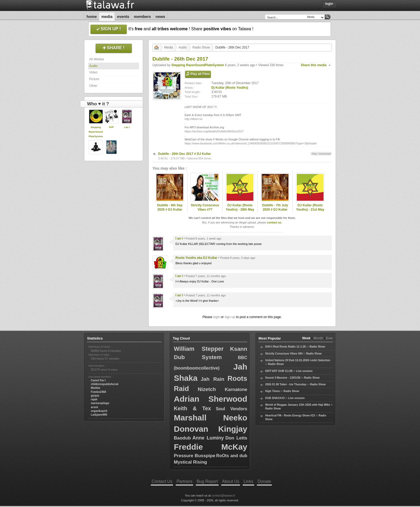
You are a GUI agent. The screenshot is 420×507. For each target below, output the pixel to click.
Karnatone (236, 389)
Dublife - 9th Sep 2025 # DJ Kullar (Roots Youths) (170, 210)
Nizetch (207, 389)
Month (318, 338)
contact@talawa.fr (223, 495)
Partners (184, 481)
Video (93, 72)
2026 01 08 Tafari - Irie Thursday (286, 384)
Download (325, 154)
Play (314, 154)
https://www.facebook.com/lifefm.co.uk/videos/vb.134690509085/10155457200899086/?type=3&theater (251, 143)
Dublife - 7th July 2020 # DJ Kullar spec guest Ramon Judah (275, 212)
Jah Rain (212, 379)
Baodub (182, 438)
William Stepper (199, 349)
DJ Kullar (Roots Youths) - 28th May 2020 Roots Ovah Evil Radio (240, 212)
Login (329, 4)
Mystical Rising (190, 462)
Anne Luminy (208, 438)
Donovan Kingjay (211, 429)
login (217, 317)
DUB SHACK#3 (275, 398)
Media (107, 17)
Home (92, 17)
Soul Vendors (232, 409)
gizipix (95, 396)
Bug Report (207, 481)
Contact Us (162, 481)
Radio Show (201, 47)
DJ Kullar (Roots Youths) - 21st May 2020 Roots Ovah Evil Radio (310, 212)
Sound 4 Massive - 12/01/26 (283, 378)
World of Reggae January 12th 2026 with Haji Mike (298, 405)
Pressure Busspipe (195, 456)
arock (94, 407)
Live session (304, 371)
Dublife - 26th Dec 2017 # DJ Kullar (184, 154)
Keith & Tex (192, 408)
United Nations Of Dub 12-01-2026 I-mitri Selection (298, 360)
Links (248, 481)
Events (123, 17)
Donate (264, 481)
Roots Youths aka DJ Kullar (196, 258)
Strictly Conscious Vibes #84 (284, 354)
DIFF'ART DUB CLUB (279, 371)
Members (142, 17)
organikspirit (99, 411)
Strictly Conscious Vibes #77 (205, 208)
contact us (274, 222)
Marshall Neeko (211, 418)
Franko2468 (98, 392)
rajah (94, 399)
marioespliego (100, 403)
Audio (93, 66)
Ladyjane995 (99, 415)
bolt (111, 127)
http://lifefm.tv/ (194, 119)
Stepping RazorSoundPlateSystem (96, 132)
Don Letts (236, 438)
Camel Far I (98, 380)
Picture (94, 79)
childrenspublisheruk (105, 384)
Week (306, 338)
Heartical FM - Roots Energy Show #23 (290, 415)
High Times (273, 391)
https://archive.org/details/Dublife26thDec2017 (214, 131)
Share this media (314, 65)
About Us (231, 481)
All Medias (97, 59)
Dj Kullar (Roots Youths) (230, 88)
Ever (329, 338)
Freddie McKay (211, 447)
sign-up (230, 317)
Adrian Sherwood (211, 399)
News (160, 17)
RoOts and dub (232, 456)
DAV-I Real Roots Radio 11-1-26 (286, 347)
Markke (95, 388)
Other (93, 86)
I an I (127, 127)
